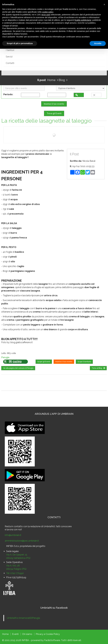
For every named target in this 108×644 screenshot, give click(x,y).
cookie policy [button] (48, 12)
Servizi (9, 57)
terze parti (46, 15)
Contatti (10, 63)
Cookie (49, 634)
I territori (10, 50)
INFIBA (25, 640)
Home (51, 80)
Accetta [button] (98, 43)
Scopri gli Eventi (44, 362)
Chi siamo (27, 634)
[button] (104, 4)
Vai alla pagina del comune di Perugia (18, 368)
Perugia (5, 357)
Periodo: (9, 94)
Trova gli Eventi (54, 113)
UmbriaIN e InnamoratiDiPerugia (23, 618)
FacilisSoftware (52, 640)
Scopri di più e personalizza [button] (20, 43)
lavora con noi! (14, 529)
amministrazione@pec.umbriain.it (22, 541)
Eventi (15, 634)
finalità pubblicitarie (83, 20)
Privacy (40, 634)
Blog (62, 80)
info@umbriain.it (13, 535)
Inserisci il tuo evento (54, 104)
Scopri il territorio (84, 362)
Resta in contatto (14, 526)
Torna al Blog (98, 368)
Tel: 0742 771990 (15, 573)
